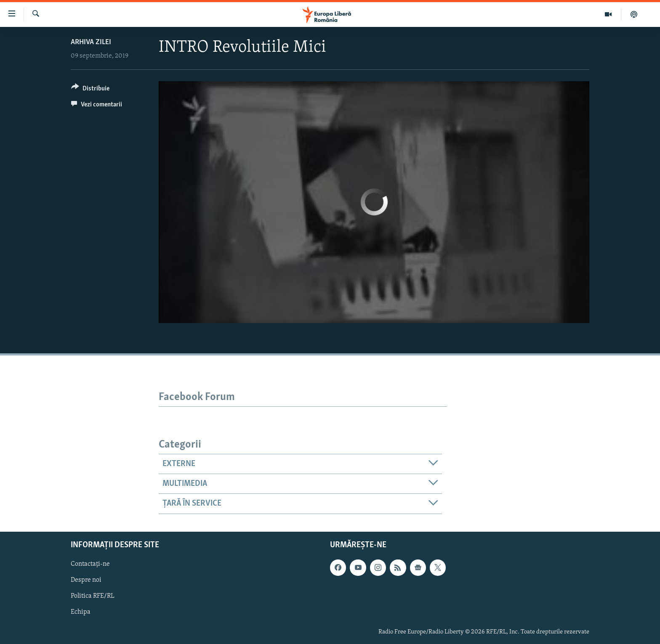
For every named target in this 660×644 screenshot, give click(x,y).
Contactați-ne (90, 564)
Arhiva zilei (91, 42)
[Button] (90, 90)
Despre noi (86, 580)
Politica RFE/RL (93, 596)
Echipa (81, 612)
